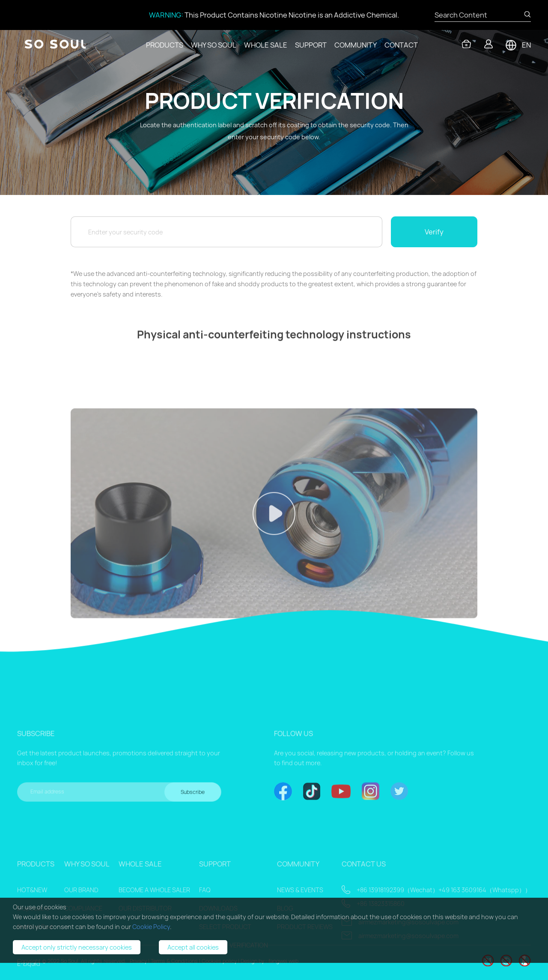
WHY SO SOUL (214, 45)
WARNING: (166, 15)
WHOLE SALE (266, 45)
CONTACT (401, 45)
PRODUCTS (165, 45)
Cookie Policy (151, 927)
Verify (434, 232)
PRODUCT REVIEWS (305, 976)
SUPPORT (311, 45)
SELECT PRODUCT (225, 976)
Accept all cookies (193, 947)
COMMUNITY (356, 45)
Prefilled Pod (35, 976)
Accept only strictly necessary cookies (77, 947)
